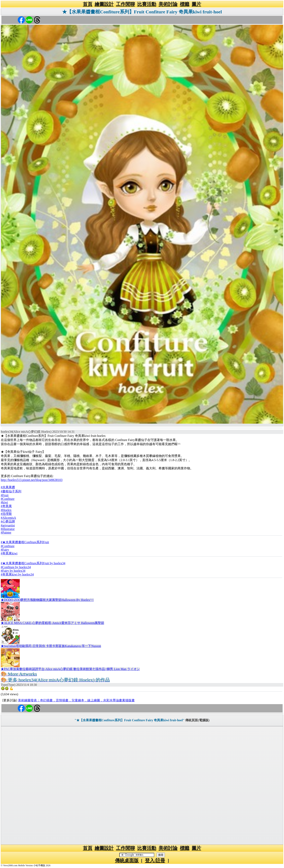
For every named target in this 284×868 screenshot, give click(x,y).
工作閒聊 (125, 4)
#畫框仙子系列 (11, 491)
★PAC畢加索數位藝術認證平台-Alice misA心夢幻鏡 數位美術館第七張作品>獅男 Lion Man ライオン (70, 669)
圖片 (196, 4)
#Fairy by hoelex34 (13, 571)
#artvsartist (8, 525)
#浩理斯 (6, 514)
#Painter (6, 532)
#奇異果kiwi (9, 553)
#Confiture (8, 499)
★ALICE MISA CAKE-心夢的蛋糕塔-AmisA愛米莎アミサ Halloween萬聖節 (52, 623)
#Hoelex (6, 510)
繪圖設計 (104, 4)
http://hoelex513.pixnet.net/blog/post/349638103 (32, 480)
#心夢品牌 (8, 521)
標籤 (185, 4)
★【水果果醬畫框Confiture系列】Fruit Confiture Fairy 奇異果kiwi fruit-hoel (142, 12)
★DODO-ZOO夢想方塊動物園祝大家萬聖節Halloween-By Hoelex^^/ (47, 600)
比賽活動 (147, 4)
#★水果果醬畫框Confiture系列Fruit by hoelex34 (33, 563)
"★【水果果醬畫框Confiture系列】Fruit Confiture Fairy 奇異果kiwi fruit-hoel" (130, 720)
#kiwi (4, 502)
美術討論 (168, 4)
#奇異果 (6, 506)
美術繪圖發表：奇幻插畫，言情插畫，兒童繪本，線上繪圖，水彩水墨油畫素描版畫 (76, 700)
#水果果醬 (8, 487)
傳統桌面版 (127, 861)
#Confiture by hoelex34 (16, 567)
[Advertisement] (142, 785)
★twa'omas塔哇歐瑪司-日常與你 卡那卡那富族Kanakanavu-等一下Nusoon (51, 646)
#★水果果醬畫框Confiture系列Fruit (25, 542)
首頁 (88, 4)
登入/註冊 (155, 861)
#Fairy (5, 550)
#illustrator (8, 529)
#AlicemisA (8, 518)
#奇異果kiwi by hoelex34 (17, 574)
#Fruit (5, 495)
